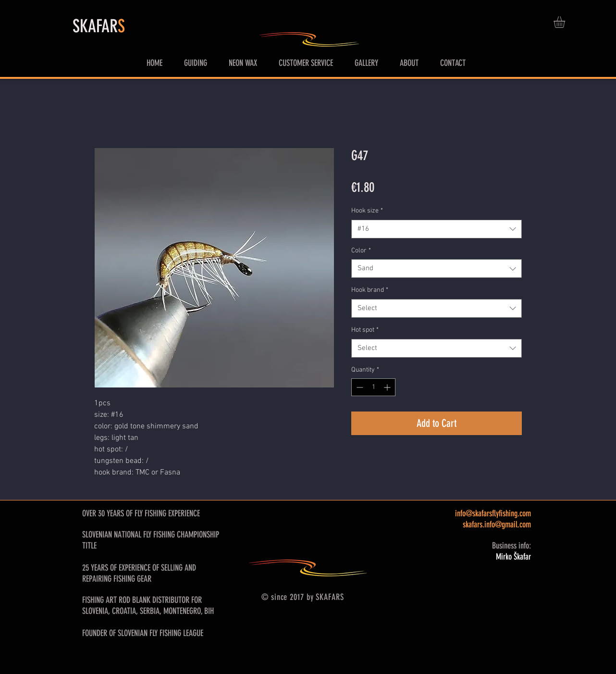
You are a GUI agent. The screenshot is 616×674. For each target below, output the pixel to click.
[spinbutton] (373, 387)
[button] (566, 22)
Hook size (367, 211)
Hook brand (370, 290)
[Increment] (388, 387)
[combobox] (437, 229)
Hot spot (365, 330)
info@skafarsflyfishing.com (493, 513)
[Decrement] (359, 387)
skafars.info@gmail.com (497, 524)
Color (361, 251)
